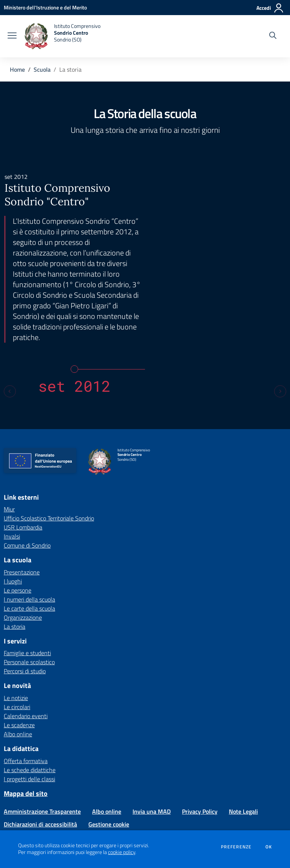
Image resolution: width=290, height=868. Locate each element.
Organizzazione (23, 530)
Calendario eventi (26, 628)
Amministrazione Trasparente (42, 724)
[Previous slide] (10, 304)
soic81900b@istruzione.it (131, 784)
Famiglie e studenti (27, 566)
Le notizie (16, 610)
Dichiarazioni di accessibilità (40, 737)
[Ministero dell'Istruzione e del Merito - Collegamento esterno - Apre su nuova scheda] (45, 7)
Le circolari (17, 619)
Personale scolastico (29, 575)
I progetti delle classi (29, 691)
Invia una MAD (152, 724)
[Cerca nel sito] (273, 36)
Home (17, 69)
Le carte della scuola (29, 521)
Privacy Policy (200, 724)
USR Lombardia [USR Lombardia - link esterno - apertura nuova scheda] (23, 440)
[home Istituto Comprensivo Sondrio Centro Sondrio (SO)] (62, 36)
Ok (269, 847)
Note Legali (243, 724)
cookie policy (122, 852)
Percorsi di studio (25, 584)
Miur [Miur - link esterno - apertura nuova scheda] (9, 422)
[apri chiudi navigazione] (12, 36)
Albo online (18, 646)
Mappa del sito (26, 706)
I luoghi (13, 494)
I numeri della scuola (29, 512)
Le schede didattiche (30, 682)
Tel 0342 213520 (67, 784)
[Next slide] (280, 304)
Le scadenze (19, 637)
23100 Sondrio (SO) (165, 776)
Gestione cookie (109, 737)
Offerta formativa (26, 673)
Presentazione (22, 485)
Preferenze (236, 847)
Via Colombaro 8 (121, 776)
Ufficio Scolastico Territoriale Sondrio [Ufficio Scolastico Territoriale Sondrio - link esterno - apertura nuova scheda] (49, 431)
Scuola (42, 69)
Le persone (18, 503)
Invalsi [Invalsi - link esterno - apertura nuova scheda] (12, 449)
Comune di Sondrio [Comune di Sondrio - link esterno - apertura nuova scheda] (27, 458)
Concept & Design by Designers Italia (236, 830)
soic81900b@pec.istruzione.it (209, 784)
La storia (15, 539)
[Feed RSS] (38, 752)
